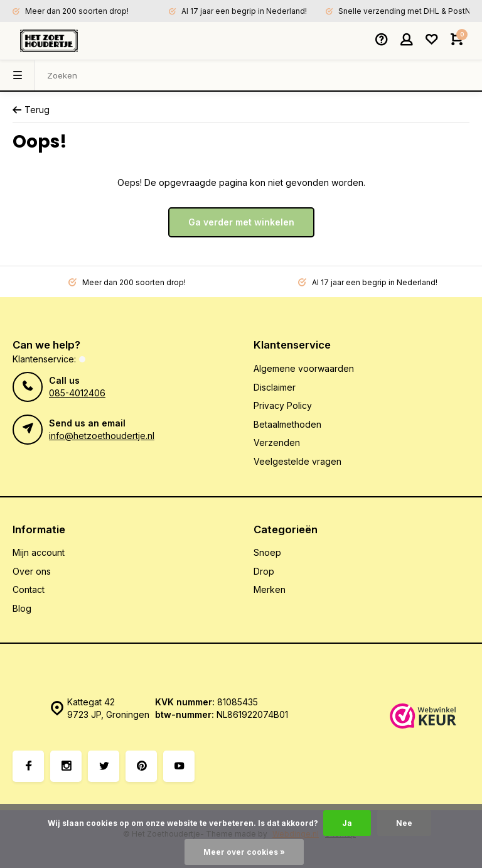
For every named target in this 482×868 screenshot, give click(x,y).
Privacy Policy (283, 405)
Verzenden (277, 442)
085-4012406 (77, 393)
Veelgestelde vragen (297, 461)
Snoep (267, 552)
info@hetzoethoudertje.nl (102, 436)
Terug (31, 110)
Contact (29, 589)
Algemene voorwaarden (304, 368)
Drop (264, 571)
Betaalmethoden (287, 424)
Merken (270, 589)
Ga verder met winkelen (241, 222)
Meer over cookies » (244, 852)
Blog (22, 608)
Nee (404, 823)
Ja (347, 823)
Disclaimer (275, 387)
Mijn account (39, 552)
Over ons (32, 571)
